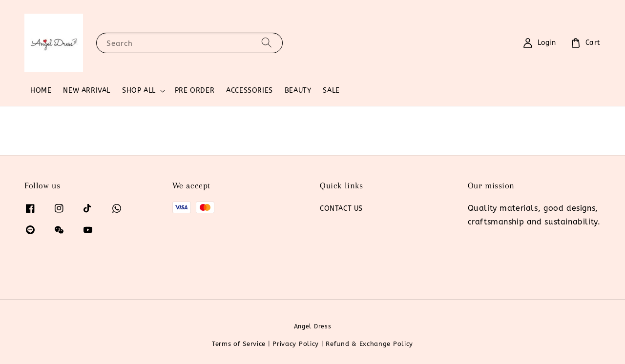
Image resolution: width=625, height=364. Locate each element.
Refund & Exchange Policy (369, 344)
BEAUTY (298, 91)
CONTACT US (341, 209)
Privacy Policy (296, 344)
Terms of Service (239, 344)
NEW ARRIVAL (87, 91)
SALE (331, 91)
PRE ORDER (195, 91)
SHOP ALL (139, 91)
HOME (41, 91)
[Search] (267, 43)
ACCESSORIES (250, 91)
